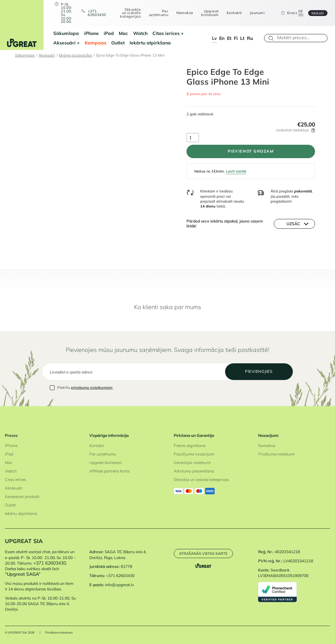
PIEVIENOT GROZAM (251, 151)
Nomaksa (185, 13)
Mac (123, 33)
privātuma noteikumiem (92, 388)
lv (214, 38)
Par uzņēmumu (159, 13)
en (222, 38)
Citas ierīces (166, 33)
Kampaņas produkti (22, 496)
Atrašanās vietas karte (203, 553)
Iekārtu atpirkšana (150, 43)
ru (250, 38)
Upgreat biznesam (210, 13)
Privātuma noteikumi (276, 454)
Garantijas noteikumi (192, 462)
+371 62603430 (97, 13)
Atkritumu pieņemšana (194, 471)
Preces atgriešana (190, 446)
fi (236, 38)
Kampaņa (96, 43)
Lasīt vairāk (236, 171)
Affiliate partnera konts (110, 471)
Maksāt (318, 13)
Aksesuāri (64, 43)
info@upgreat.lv (119, 585)
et (229, 38)
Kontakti (234, 13)
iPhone (91, 33)
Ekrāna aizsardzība (75, 55)
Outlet (118, 43)
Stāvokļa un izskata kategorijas (130, 13)
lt (242, 38)
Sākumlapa (66, 33)
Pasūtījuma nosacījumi (194, 454)
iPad (109, 33)
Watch (140, 33)
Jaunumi (257, 13)
